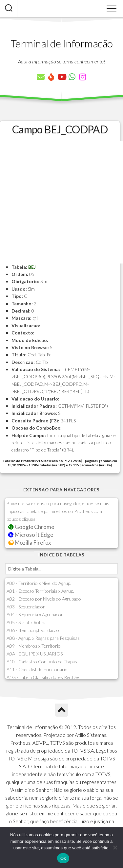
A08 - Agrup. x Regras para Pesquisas (43, 638)
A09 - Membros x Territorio (34, 646)
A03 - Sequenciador (26, 607)
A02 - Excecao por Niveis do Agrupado (44, 599)
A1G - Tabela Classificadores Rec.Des (43, 677)
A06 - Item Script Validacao (33, 630)
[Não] (115, 847)
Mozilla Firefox (30, 543)
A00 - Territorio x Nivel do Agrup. (39, 583)
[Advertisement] (61, 202)
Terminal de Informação (62, 43)
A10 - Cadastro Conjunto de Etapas (42, 662)
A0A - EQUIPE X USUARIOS (35, 654)
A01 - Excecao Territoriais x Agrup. (40, 591)
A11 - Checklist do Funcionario (37, 669)
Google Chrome (31, 527)
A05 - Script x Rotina (27, 622)
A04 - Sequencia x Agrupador (35, 614)
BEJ (32, 267)
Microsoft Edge (31, 535)
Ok (63, 858)
